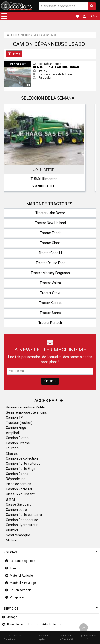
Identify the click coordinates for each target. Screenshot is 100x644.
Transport (25, 35)
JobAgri (12, 617)
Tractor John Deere (50, 213)
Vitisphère (17, 597)
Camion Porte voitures (23, 464)
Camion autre (16, 510)
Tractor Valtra (50, 283)
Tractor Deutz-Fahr (50, 263)
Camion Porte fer (19, 489)
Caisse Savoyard (19, 504)
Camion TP (14, 417)
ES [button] (93, 16)
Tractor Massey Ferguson (50, 273)
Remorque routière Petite (25, 407)
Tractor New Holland (50, 223)
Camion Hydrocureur (22, 525)
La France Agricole (23, 561)
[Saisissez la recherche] (63, 6)
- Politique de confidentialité (65, 637)
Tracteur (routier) (19, 423)
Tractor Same (50, 313)
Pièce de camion (19, 484)
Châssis (12, 453)
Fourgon (12, 448)
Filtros (14, 54)
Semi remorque (18, 535)
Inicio (12, 35)
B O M (10, 499)
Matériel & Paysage (23, 583)
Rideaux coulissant (20, 494)
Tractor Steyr (50, 293)
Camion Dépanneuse (45, 35)
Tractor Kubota (50, 303)
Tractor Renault (50, 323)
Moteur (11, 540)
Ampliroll (13, 433)
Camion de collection (22, 458)
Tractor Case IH (50, 253)
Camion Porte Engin (21, 469)
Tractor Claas (50, 243)
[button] (4, 16)
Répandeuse (16, 479)
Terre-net (16, 568)
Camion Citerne (18, 443)
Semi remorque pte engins (26, 412)
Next (86, 149)
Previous (14, 149)
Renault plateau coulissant (22, 63)
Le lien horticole (21, 590)
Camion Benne (17, 474)
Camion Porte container (24, 515)
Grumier (12, 530)
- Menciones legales (42, 637)
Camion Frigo (16, 428)
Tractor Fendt (50, 233)
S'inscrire (50, 381)
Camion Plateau (18, 438)
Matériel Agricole (21, 576)
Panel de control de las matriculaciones (34, 625)
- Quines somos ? (88, 637)
